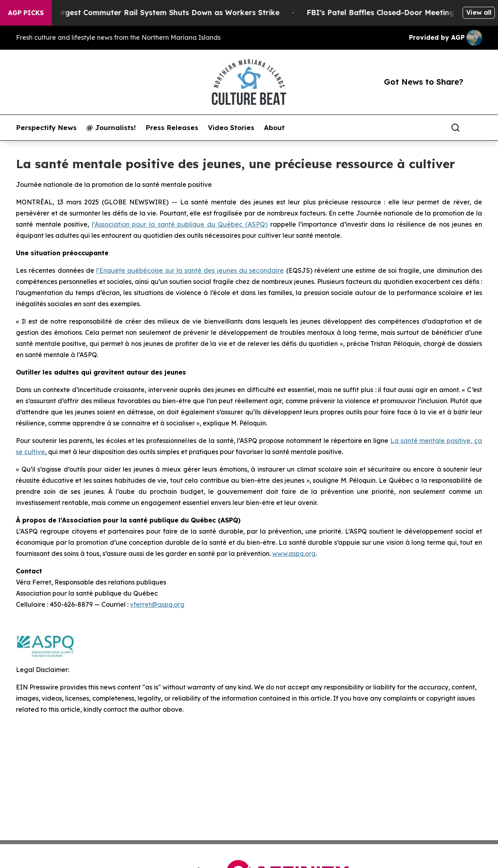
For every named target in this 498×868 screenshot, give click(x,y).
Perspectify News (46, 128)
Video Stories (231, 128)
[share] (477, 128)
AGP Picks (26, 13)
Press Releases (172, 128)
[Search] (455, 128)
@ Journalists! (111, 128)
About (274, 128)
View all (479, 12)
